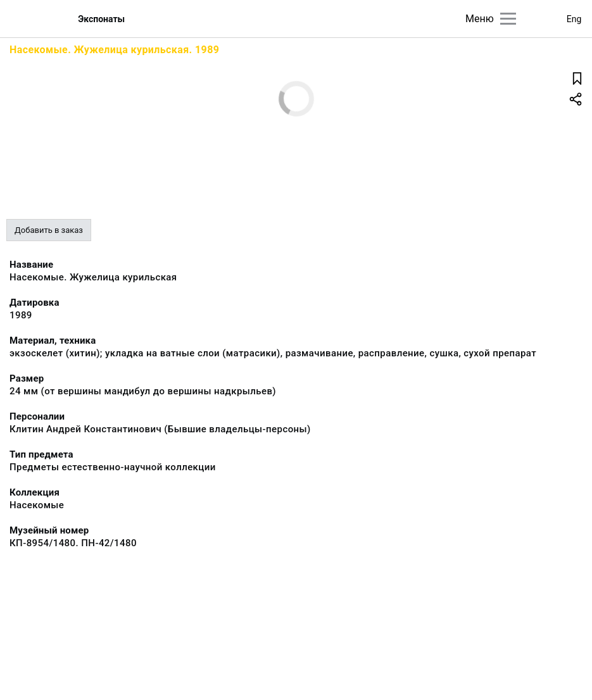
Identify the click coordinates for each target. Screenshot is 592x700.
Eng (574, 19)
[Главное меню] (508, 19)
